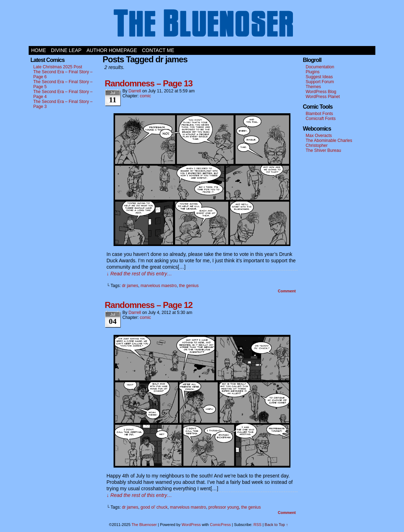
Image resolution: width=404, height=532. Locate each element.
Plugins (313, 72)
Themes (313, 87)
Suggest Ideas (319, 77)
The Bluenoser (202, 25)
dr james (130, 286)
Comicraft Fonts (321, 119)
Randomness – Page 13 (149, 83)
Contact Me (158, 50)
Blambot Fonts (319, 114)
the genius (189, 286)
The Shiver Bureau (323, 150)
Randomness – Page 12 (149, 305)
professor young (224, 507)
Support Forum (320, 82)
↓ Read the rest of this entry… (139, 274)
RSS (258, 525)
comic (145, 96)
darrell (135, 91)
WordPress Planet (323, 97)
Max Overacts (319, 136)
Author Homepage (112, 50)
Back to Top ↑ (276, 525)
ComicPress (220, 525)
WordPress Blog (321, 92)
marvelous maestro (158, 286)
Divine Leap (66, 50)
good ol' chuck (154, 507)
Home (39, 50)
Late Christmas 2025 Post (58, 67)
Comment (287, 291)
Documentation (320, 67)
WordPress (191, 525)
